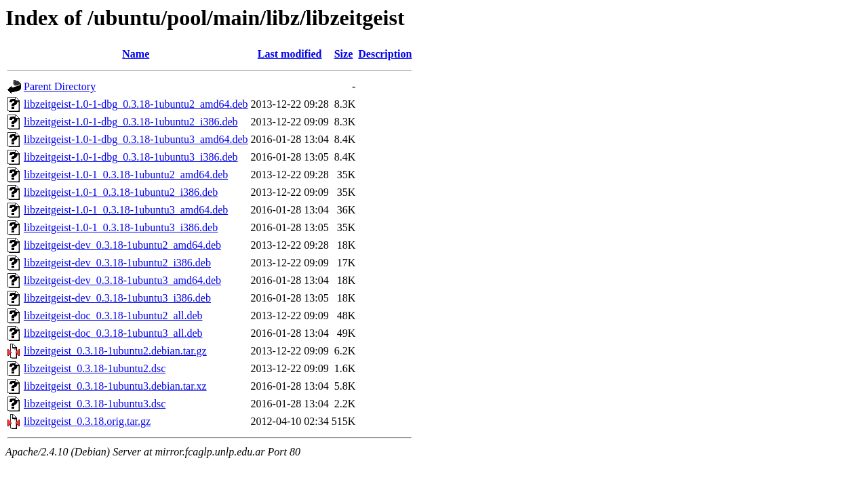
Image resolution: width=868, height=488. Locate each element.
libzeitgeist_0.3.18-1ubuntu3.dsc (95, 404)
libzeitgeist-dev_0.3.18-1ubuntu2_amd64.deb (122, 245)
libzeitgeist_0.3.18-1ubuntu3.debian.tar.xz (115, 386)
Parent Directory (60, 86)
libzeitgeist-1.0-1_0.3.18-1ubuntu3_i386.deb (121, 227)
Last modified (290, 54)
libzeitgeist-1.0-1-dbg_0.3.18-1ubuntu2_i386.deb (131, 122)
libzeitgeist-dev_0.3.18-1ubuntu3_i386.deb (117, 298)
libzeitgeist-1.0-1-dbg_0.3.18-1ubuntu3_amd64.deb (136, 139)
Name (136, 54)
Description (385, 54)
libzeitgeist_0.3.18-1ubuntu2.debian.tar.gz (115, 351)
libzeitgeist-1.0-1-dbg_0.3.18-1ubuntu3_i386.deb (131, 157)
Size (344, 54)
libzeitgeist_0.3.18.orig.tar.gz (87, 421)
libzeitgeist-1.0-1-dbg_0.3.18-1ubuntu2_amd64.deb (136, 104)
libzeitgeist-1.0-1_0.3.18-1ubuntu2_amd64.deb (126, 175)
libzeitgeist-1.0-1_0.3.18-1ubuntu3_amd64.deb (126, 210)
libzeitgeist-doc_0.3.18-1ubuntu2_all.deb (113, 316)
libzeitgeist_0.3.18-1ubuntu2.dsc (95, 368)
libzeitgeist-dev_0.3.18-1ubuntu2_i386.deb (117, 263)
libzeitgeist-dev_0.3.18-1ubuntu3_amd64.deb (122, 280)
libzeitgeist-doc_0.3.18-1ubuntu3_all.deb (113, 333)
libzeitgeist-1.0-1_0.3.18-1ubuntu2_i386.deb (121, 192)
